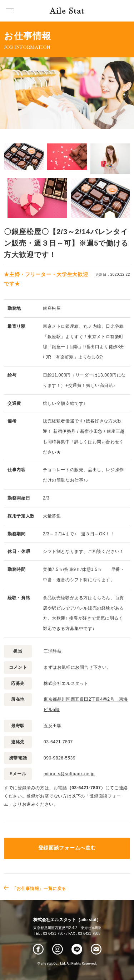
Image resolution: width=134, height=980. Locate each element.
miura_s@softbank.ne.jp (69, 774)
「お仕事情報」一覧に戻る (39, 889)
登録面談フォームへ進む (67, 848)
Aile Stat (67, 11)
